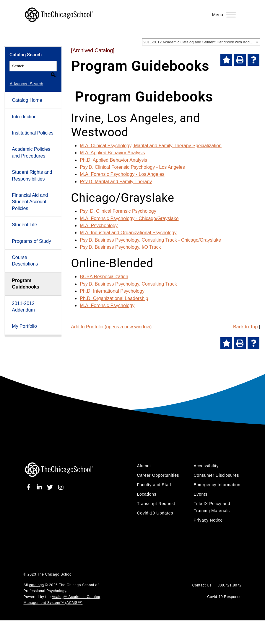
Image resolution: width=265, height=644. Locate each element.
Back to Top (245, 327)
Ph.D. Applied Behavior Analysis (113, 160)
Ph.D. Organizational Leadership (114, 298)
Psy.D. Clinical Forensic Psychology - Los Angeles (132, 167)
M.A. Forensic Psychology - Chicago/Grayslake (129, 218)
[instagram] (61, 487)
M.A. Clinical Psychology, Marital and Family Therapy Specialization (151, 146)
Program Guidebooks (25, 277)
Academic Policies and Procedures (31, 146)
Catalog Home (27, 93)
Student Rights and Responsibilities (32, 169)
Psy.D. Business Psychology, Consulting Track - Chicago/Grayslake (150, 240)
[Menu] (231, 15)
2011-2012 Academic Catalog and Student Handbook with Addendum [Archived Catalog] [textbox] (202, 42)
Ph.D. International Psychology (112, 291)
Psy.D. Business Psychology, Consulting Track (128, 284)
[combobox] (201, 42)
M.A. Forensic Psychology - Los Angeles (122, 174)
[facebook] (30, 487)
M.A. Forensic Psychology (107, 305)
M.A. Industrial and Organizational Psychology (128, 233)
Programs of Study (31, 234)
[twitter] (51, 487)
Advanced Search (26, 77)
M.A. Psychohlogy (99, 226)
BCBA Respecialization (104, 277)
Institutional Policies (33, 126)
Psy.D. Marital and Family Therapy (116, 182)
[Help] (253, 60)
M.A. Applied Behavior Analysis (112, 153)
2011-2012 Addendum (23, 300)
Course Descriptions (25, 254)
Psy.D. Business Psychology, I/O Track (120, 247)
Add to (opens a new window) (111, 327)
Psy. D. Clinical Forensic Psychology (118, 211)
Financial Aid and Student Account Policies (30, 195)
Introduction (24, 110)
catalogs (37, 585)
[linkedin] (40, 487)
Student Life (24, 218)
